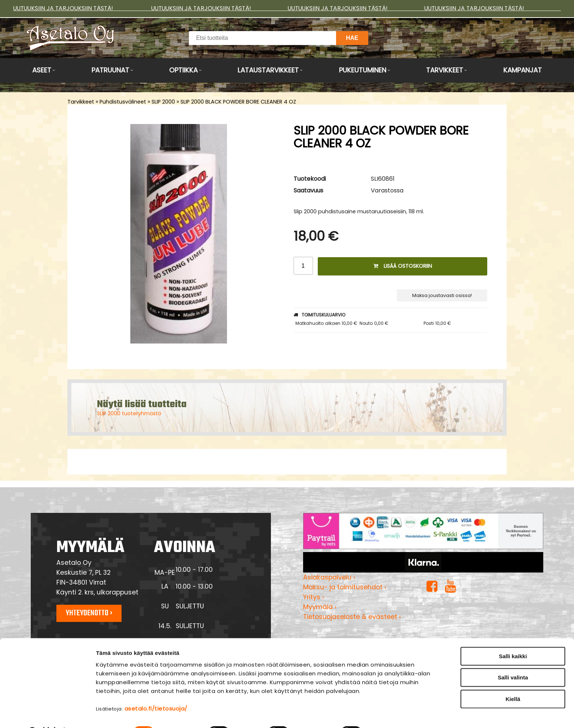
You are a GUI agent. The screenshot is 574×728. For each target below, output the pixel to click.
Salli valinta (513, 659)
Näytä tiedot (393, 714)
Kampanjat (523, 70)
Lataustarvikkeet (268, 70)
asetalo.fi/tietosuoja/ (156, 689)
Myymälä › (320, 607)
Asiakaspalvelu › (329, 577)
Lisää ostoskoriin (403, 266)
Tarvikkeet (445, 70)
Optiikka (183, 70)
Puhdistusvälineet (123, 102)
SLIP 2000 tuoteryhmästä (129, 413)
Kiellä (513, 680)
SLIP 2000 (163, 102)
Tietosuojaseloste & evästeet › (352, 617)
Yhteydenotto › (89, 613)
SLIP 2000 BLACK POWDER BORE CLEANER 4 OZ (238, 102)
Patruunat (110, 70)
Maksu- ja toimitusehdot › (345, 587)
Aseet (42, 70)
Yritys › (314, 597)
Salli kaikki (513, 637)
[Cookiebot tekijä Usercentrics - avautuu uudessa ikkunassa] (47, 714)
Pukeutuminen (363, 70)
